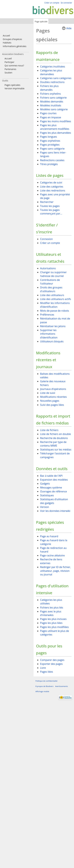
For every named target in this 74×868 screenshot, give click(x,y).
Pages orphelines (50, 141)
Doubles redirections (52, 82)
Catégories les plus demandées (51, 72)
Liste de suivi (48, 393)
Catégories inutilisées (53, 67)
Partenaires (10, 69)
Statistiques (47, 495)
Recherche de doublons (54, 438)
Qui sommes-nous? (14, 66)
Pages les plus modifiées (54, 627)
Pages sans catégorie (52, 149)
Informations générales (15, 46)
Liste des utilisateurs (52, 295)
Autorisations (48, 268)
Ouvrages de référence (54, 491)
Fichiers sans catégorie (53, 98)
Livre (43, 668)
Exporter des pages (51, 664)
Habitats (7, 43)
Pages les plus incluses (53, 619)
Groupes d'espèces (12, 39)
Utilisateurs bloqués (52, 341)
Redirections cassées (52, 160)
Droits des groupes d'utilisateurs (51, 289)
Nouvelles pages (50, 401)
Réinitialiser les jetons (53, 326)
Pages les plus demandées (56, 133)
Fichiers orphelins (50, 94)
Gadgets (45, 484)
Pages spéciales (12, 85)
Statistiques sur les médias (56, 450)
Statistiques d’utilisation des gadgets (54, 501)
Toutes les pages (50, 206)
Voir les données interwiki (55, 511)
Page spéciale (41, 21)
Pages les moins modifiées (56, 121)
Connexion (46, 239)
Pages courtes (48, 113)
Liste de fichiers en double (55, 434)
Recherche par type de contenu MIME (53, 444)
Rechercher (47, 202)
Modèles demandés (52, 102)
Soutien (8, 73)
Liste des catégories (52, 187)
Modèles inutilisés (51, 105)
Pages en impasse (51, 117)
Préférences (47, 315)
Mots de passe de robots (55, 311)
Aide (69, 28)
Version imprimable (14, 88)
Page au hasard (49, 536)
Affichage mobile (42, 691)
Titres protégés (49, 164)
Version (45, 507)
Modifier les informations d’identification (55, 305)
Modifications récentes (53, 397)
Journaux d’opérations (53, 389)
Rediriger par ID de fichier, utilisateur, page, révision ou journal (55, 571)
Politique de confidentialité (46, 681)
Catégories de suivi (51, 182)
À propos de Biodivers (44, 686)
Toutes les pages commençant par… (51, 212)
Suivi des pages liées (52, 405)
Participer (9, 62)
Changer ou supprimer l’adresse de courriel (53, 274)
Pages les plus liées (51, 623)
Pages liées (47, 672)
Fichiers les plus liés (52, 608)
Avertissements (62, 686)
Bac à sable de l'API (51, 476)
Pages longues (49, 137)
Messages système (51, 488)
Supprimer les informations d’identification (49, 334)
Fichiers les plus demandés (49, 88)
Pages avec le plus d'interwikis (51, 613)
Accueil (6, 36)
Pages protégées (50, 145)
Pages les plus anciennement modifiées (55, 127)
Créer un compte (50, 243)
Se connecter (66, 3)
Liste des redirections (53, 190)
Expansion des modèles (54, 480)
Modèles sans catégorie (54, 109)
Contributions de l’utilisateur (50, 282)
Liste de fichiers (49, 430)
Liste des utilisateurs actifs (56, 299)
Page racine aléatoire (52, 555)
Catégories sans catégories (56, 78)
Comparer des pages (52, 660)
